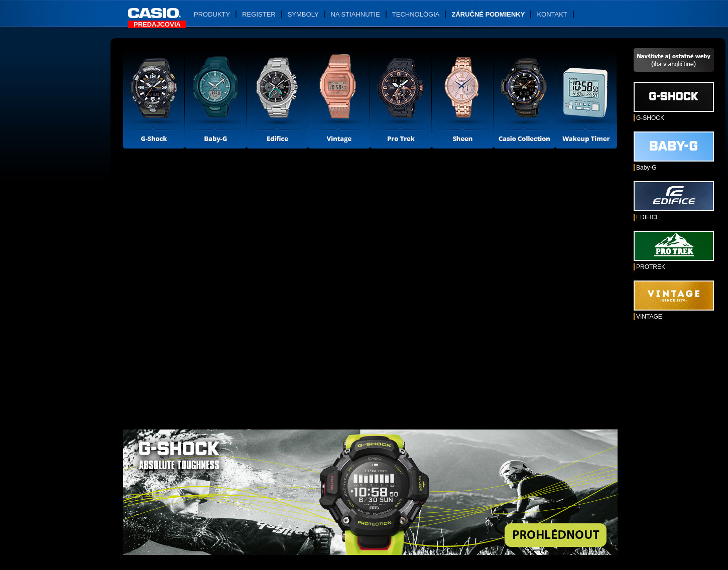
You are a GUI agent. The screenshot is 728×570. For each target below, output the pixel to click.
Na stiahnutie (355, 14)
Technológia (416, 14)
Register (259, 14)
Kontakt (552, 14)
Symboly (303, 14)
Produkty (212, 14)
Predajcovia (157, 24)
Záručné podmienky (488, 14)
